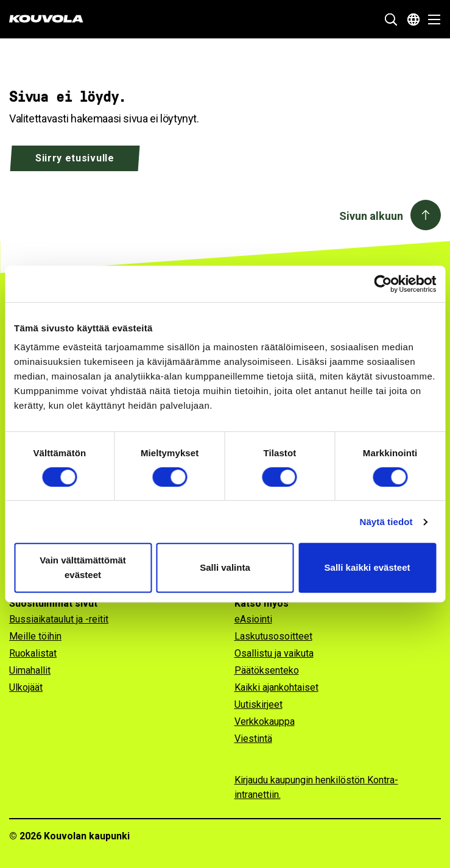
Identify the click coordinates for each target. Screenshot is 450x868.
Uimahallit (30, 670)
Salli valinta (225, 567)
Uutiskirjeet (258, 704)
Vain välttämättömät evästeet (83, 567)
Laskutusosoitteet (273, 636)
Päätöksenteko (267, 670)
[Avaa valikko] (431, 19)
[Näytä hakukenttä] (391, 19)
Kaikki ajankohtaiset (276, 687)
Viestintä (253, 739)
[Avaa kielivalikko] (413, 19)
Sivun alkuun (371, 216)
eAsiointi (253, 619)
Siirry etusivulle (75, 158)
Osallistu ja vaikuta (274, 653)
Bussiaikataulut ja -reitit (59, 619)
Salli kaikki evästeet (367, 567)
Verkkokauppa (265, 722)
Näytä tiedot (386, 522)
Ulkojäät (26, 687)
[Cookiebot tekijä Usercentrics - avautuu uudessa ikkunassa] (383, 284)
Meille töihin (35, 636)
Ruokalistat (33, 653)
